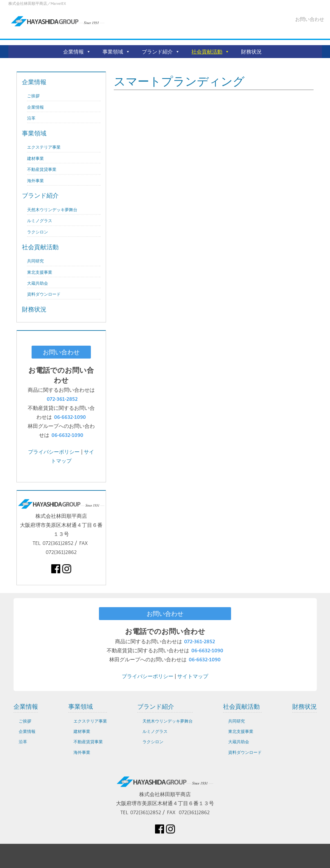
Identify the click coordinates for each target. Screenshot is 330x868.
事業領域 (113, 52)
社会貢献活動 (207, 52)
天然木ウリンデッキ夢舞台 (52, 210)
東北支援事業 (40, 272)
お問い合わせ (310, 19)
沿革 (31, 118)
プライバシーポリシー (54, 452)
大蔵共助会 (38, 283)
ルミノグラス (40, 221)
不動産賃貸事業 (42, 169)
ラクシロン (38, 232)
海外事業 (35, 181)
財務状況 (251, 52)
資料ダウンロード (44, 294)
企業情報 (73, 52)
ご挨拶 (33, 96)
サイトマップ (193, 676)
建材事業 (35, 158)
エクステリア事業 (44, 147)
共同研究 (35, 261)
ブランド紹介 (157, 52)
